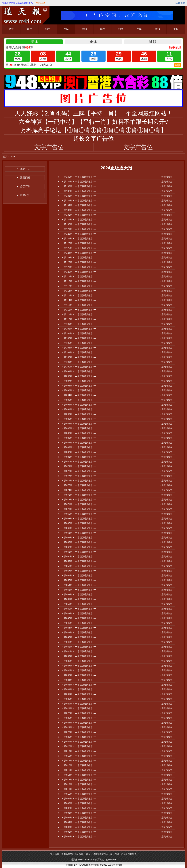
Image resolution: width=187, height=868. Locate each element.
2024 (66, 29)
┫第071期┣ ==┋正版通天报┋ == (79, 504)
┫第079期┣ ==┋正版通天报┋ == (79, 466)
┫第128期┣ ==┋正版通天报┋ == (79, 234)
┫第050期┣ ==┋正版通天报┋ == (79, 604)
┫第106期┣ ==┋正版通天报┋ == (79, 338)
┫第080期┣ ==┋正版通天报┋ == (79, 462)
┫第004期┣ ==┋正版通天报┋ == (79, 822)
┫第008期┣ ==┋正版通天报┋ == (79, 803)
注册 (178, 3)
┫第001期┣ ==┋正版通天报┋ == (79, 837)
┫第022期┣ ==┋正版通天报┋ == (79, 737)
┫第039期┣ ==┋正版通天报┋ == (79, 656)
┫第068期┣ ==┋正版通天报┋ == (79, 519)
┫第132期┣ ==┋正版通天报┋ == (79, 215)
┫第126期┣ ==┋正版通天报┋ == (79, 243)
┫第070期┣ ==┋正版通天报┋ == (79, 509)
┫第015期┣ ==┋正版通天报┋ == (79, 770)
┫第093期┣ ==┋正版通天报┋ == (79, 400)
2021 (121, 29)
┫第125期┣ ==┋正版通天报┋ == (79, 248)
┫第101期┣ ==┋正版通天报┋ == (79, 362)
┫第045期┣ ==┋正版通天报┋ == (79, 628)
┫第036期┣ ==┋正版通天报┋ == (79, 670)
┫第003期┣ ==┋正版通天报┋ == (79, 827)
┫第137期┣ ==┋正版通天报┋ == (79, 191)
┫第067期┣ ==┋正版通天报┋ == (79, 523)
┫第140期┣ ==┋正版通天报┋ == (79, 177)
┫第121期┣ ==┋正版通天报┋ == (79, 267)
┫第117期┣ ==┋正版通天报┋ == (79, 286)
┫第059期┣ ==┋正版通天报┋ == (79, 561)
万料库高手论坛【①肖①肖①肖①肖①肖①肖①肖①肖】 (93, 130)
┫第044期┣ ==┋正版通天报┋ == (79, 633)
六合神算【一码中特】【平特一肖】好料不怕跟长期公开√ (93, 122)
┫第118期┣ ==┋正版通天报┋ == (79, 281)
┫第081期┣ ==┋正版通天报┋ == (79, 457)
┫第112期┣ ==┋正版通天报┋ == (79, 310)
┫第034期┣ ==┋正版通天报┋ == (79, 680)
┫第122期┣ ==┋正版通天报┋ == (79, 262)
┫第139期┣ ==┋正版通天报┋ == (79, 182)
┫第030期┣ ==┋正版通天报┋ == (79, 699)
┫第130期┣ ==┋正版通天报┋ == (79, 224)
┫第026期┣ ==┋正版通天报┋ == (79, 718)
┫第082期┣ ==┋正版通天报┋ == (79, 452)
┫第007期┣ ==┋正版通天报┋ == (79, 808)
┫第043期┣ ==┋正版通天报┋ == (79, 637)
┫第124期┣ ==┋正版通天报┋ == (79, 253)
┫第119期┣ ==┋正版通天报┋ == (79, 277)
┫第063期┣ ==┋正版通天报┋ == (79, 542)
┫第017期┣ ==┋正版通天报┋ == (79, 761)
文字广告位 (49, 147)
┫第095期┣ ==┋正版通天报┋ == (79, 390)
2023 (84, 29)
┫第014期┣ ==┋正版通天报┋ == (79, 775)
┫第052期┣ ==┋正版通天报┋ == (79, 595)
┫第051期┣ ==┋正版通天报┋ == (79, 599)
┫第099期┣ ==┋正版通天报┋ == (79, 371)
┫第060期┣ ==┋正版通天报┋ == (79, 557)
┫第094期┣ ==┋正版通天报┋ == (79, 395)
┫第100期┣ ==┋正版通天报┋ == (79, 367)
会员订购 (25, 186)
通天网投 (25, 178)
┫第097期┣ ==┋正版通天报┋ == (79, 381)
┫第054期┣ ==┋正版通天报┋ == (79, 585)
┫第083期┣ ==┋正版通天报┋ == (79, 447)
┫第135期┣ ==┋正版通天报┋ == (79, 201)
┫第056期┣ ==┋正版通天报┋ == (79, 576)
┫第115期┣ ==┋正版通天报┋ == (79, 296)
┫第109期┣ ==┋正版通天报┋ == (79, 324)
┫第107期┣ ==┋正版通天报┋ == (79, 334)
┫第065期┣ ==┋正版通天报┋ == (79, 533)
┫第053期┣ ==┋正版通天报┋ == (79, 590)
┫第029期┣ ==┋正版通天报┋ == (79, 704)
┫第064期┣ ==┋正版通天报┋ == (79, 538)
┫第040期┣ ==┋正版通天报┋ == (79, 652)
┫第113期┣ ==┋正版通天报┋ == (79, 305)
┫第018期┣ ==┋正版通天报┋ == (79, 756)
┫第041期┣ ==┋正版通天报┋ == (79, 647)
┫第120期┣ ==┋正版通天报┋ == (79, 272)
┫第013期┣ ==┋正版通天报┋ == (79, 780)
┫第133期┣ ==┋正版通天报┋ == (79, 210)
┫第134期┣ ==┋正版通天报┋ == (79, 205)
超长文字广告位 (93, 139)
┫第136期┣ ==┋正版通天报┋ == (79, 196)
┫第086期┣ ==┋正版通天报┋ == (79, 433)
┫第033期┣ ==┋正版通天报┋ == (79, 685)
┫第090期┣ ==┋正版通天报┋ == (79, 414)
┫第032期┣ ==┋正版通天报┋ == (79, 689)
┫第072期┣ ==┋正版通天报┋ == (79, 500)
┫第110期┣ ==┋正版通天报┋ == (79, 319)
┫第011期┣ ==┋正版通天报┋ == (79, 789)
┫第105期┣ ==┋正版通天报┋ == (79, 343)
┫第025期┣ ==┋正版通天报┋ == (79, 723)
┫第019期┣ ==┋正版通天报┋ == (79, 751)
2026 (29, 29)
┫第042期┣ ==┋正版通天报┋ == (79, 642)
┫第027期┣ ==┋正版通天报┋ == (79, 713)
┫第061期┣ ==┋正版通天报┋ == (79, 552)
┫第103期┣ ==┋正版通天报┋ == (79, 352)
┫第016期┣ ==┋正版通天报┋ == (79, 765)
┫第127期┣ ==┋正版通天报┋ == (79, 239)
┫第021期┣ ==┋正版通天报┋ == (79, 742)
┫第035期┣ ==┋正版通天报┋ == (79, 675)
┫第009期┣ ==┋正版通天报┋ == (79, 799)
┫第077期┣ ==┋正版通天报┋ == (79, 476)
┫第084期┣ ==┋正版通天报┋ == (79, 443)
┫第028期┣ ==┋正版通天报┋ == (79, 708)
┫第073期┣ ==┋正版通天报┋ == (79, 495)
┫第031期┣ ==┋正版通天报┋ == (79, 694)
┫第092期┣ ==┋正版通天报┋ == (79, 405)
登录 (183, 3)
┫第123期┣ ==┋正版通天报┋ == (79, 258)
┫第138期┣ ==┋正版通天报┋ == (79, 186)
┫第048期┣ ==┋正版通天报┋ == (79, 614)
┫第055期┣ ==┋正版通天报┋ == (79, 580)
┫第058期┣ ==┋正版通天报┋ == (79, 566)
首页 (11, 29)
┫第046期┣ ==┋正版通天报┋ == (79, 623)
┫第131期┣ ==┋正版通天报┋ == (79, 220)
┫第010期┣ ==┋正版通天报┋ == (79, 794)
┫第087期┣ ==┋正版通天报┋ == (79, 428)
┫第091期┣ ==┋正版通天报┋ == (79, 409)
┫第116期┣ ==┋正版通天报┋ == (79, 291)
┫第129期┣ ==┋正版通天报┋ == (79, 229)
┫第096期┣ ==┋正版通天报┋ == (79, 386)
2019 (157, 29)
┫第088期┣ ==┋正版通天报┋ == (79, 424)
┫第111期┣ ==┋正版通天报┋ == (79, 315)
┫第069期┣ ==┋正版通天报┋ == (79, 514)
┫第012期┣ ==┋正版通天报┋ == (79, 784)
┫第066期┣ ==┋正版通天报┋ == (79, 528)
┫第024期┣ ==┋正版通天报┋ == (79, 727)
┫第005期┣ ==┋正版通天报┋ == (79, 818)
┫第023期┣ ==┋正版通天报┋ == (79, 732)
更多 (176, 29)
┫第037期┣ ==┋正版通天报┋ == (79, 666)
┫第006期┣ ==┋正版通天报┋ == (79, 813)
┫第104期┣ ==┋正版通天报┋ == (79, 348)
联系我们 (25, 195)
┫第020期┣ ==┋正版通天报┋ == (79, 746)
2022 (103, 29)
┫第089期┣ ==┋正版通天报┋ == (79, 419)
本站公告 (25, 169)
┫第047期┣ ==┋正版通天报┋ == (79, 618)
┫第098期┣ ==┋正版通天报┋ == (79, 376)
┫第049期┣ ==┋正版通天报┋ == (79, 609)
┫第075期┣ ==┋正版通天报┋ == (79, 485)
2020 (139, 29)
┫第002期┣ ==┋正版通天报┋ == (79, 832)
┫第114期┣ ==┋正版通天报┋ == (79, 300)
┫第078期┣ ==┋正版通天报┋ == (79, 471)
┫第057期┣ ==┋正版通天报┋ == (79, 571)
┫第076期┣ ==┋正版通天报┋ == (79, 481)
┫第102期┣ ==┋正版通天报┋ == (79, 357)
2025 (48, 29)
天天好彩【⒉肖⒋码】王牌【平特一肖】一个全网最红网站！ (93, 113)
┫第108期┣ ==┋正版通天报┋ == (79, 329)
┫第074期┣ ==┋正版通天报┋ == (79, 490)
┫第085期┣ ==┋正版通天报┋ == (79, 438)
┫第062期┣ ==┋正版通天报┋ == (79, 547)
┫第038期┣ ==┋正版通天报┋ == (79, 661)
